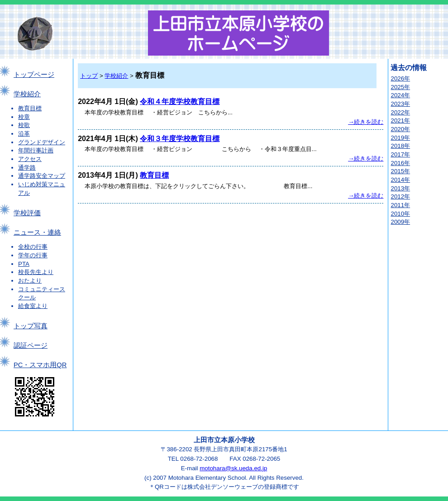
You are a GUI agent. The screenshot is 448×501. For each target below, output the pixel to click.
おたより (30, 281)
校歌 (24, 125)
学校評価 (27, 213)
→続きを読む (366, 122)
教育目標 (30, 108)
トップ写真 (31, 326)
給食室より (33, 306)
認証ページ (31, 345)
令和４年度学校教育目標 (180, 102)
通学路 (27, 168)
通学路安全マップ (42, 176)
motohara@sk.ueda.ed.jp (233, 468)
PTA (24, 264)
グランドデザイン (42, 142)
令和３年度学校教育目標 (180, 139)
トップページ (34, 75)
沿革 (24, 134)
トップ (89, 76)
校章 (24, 117)
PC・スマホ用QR (40, 365)
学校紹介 (27, 94)
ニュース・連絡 (37, 232)
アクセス (30, 159)
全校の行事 (33, 247)
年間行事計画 (36, 150)
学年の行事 (33, 255)
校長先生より (36, 272)
